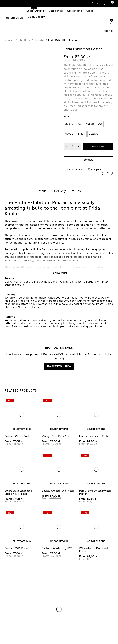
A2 (100, 124)
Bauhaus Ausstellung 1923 (57, 550)
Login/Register (104, 3)
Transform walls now (59, 368)
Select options (22, 431)
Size (67, 116)
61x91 (81, 134)
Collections (23, 40)
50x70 (69, 134)
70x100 (94, 134)
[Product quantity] (73, 147)
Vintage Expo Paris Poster (57, 438)
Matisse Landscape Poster (94, 438)
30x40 (69, 124)
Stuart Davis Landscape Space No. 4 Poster (18, 494)
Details (41, 192)
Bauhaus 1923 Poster (17, 550)
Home (8, 40)
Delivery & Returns (68, 192)
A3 (80, 124)
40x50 (90, 124)
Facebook (92, 3)
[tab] (41, 192)
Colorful (39, 40)
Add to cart (98, 146)
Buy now (88, 160)
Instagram (97, 3)
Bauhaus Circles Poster (18, 438)
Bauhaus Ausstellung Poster (58, 493)
